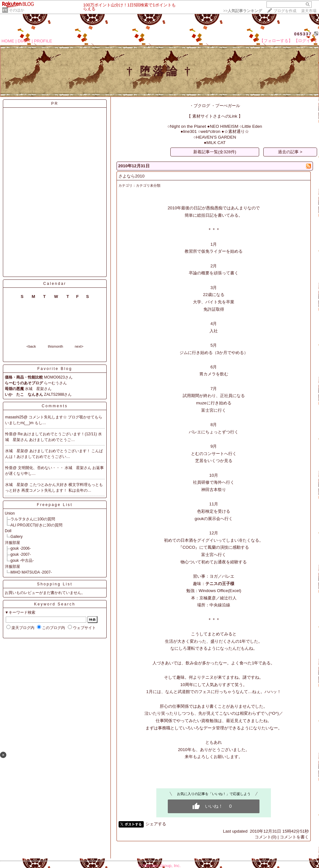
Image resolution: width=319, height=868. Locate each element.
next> (79, 346)
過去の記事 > (290, 152)
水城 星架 (15, 451)
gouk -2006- (21, 548)
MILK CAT (216, 143)
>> (243, 11)
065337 (303, 34)
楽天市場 (309, 11)
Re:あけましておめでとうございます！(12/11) (58, 434)
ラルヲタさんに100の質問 (33, 519)
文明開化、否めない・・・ (41, 468)
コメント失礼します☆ (48, 417)
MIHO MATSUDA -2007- (31, 572)
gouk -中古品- (22, 561)
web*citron (210, 131)
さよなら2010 (131, 176)
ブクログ (202, 106)
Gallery (17, 537)
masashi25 (14, 417)
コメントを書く (294, 837)
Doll (8, 531)
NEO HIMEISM (224, 126)
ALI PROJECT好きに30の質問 (36, 525)
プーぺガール (228, 106)
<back (31, 346)
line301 (190, 131)
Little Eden (252, 126)
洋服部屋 (12, 543)
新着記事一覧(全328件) (215, 152)
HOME (8, 41)
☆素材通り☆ (237, 131)
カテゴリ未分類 (148, 185)
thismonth (55, 346)
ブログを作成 (285, 11)
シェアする (156, 824)
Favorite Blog (55, 369)
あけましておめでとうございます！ (60, 451)
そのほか (17, 10)
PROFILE (43, 41)
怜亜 (9, 434)
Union (10, 513)
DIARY (24, 41)
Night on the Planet (188, 126)
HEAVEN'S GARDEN (216, 137)
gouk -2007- (21, 554)
